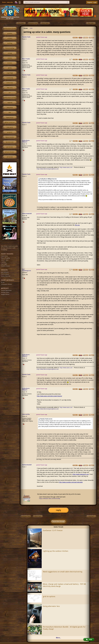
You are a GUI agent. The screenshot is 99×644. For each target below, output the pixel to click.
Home (4, 2)
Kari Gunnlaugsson (27, 270)
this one (77, 225)
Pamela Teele (26, 37)
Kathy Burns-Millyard (26, 141)
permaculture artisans (10, 98)
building (10, 43)
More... (58, 638)
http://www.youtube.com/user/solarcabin (71, 482)
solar (31, 28)
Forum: (26, 28)
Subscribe (10, 2)
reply (58, 510)
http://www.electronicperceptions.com (48, 169)
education (10, 107)
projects (10, 132)
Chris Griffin (26, 414)
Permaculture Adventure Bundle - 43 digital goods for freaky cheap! (64, 628)
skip (10, 112)
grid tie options (49, 596)
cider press (10, 127)
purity (10, 68)
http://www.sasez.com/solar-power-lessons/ (49, 396)
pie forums (10, 147)
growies (10, 33)
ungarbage (10, 73)
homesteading (10, 48)
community (10, 78)
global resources (10, 122)
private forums (10, 152)
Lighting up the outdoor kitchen (56, 551)
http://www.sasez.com (66, 167)
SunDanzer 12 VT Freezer (53, 530)
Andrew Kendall (27, 465)
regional (10, 103)
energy (10, 53)
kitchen (10, 63)
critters (10, 38)
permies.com (10, 142)
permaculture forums (10, 28)
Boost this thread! (58, 522)
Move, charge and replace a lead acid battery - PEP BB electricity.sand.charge (64, 585)
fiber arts (10, 88)
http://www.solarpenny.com (81, 474)
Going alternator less (51, 606)
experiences (10, 117)
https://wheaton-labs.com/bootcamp (50, 498)
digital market (10, 137)
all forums (10, 157)
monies (10, 58)
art (10, 93)
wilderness (10, 83)
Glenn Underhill (27, 214)
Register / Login (92, 2)
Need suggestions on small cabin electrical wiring (63, 572)
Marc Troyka (26, 59)
